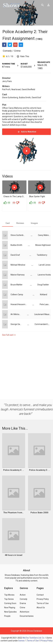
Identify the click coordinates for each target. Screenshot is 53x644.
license (21, 641)
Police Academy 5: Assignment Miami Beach (39, 470)
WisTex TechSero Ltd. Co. (34, 638)
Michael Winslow (18, 265)
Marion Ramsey (18, 275)
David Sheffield (28, 89)
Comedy (7, 51)
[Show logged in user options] (48, 5)
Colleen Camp (17, 295)
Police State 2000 (39, 513)
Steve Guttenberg (10, 98)
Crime (17, 51)
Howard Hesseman (19, 304)
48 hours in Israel (14, 555)
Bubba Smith (25, 98)
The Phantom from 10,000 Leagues (14, 513)
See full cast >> (9, 335)
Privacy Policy (46, 641)
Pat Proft (6, 89)
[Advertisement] (26, 368)
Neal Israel (16, 89)
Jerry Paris (7, 81)
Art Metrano (16, 314)
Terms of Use (33, 641)
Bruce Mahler (17, 285)
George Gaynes (16, 324)
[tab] (8, 223)
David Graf (36, 98)
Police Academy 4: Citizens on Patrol (14, 470)
